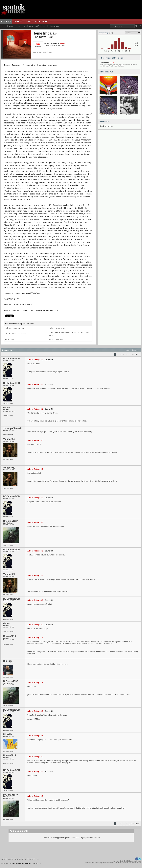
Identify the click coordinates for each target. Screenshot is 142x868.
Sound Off (49, 360)
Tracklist (49, 52)
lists (37, 21)
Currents (129, 95)
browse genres (13, 26)
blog (46, 21)
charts (18, 21)
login (3, 26)
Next (137, 354)
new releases (27, 26)
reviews (6, 21)
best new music (54, 26)
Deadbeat (129, 115)
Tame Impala (45, 33)
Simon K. (56, 43)
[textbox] (122, 26)
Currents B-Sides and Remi (108, 115)
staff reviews (40, 26)
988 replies (61, 45)
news (28, 21)
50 (133, 354)
